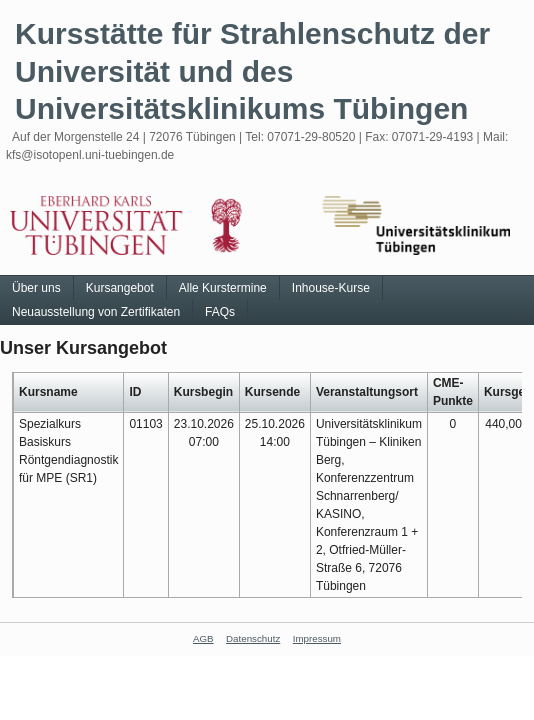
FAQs (220, 312)
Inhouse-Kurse (331, 288)
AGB (203, 638)
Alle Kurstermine (223, 288)
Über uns (36, 288)
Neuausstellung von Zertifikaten (96, 312)
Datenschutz (253, 638)
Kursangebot (120, 288)
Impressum (317, 638)
